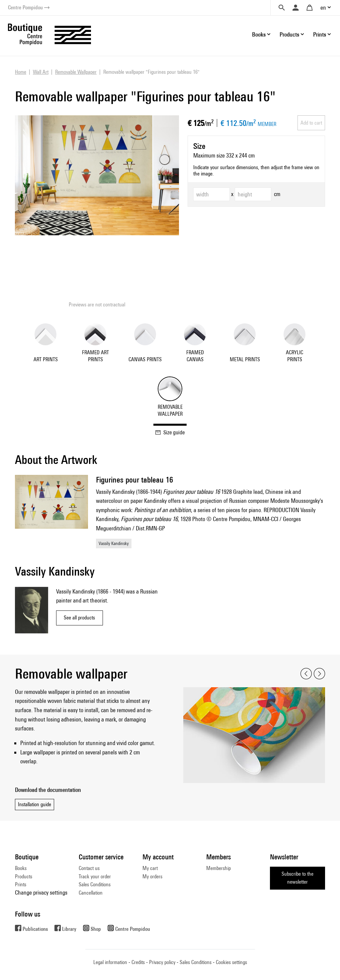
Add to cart (311, 123)
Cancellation (91, 893)
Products (24, 876)
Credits (138, 962)
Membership (218, 868)
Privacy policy (162, 962)
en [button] (323, 7)
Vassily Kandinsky (114, 543)
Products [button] (289, 34)
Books (21, 868)
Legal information (110, 962)
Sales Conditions (95, 884)
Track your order (95, 876)
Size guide (170, 432)
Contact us (89, 868)
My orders (152, 876)
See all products (79, 618)
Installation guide (35, 804)
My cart (150, 868)
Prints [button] (320, 34)
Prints (21, 884)
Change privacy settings (41, 892)
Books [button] (259, 34)
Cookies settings (231, 962)
